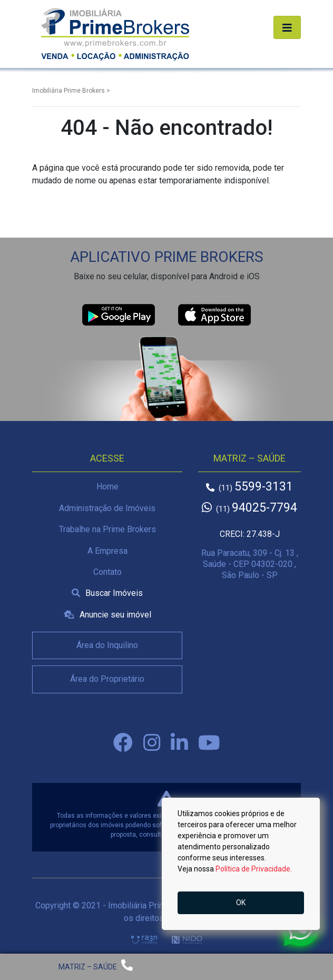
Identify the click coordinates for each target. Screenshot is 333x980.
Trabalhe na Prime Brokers (107, 529)
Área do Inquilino (107, 645)
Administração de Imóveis (107, 508)
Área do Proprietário (107, 679)
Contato (107, 572)
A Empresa (107, 551)
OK (241, 903)
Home (107, 487)
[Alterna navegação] (287, 27)
